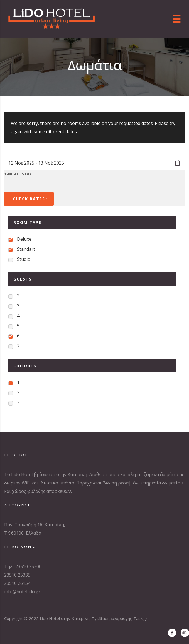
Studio (24, 259)
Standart (26, 249)
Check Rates (31, 199)
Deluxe (24, 239)
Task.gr (140, 618)
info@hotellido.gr (22, 592)
